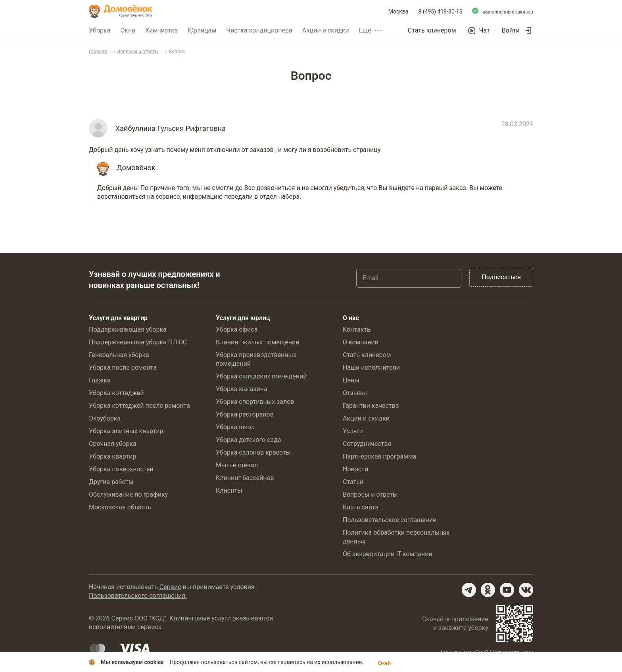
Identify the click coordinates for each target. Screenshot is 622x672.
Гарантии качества (371, 406)
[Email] (409, 278)
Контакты (357, 329)
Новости (355, 469)
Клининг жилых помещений (257, 342)
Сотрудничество (367, 444)
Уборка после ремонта (123, 368)
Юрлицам (202, 30)
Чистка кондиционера (259, 30)
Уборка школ (235, 427)
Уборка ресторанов (245, 414)
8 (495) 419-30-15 (441, 12)
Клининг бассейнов (245, 478)
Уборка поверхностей (121, 469)
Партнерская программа (380, 456)
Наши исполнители (371, 368)
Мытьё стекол (237, 465)
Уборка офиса (237, 329)
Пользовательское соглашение (390, 520)
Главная (98, 52)
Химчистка (162, 30)
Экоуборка (105, 418)
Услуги (353, 431)
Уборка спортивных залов (255, 402)
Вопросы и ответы (138, 52)
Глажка (100, 380)
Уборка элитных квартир (126, 431)
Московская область (120, 507)
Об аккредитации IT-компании (388, 554)
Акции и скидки (326, 30)
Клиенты (229, 491)
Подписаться (501, 277)
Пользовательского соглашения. (138, 596)
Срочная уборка (113, 444)
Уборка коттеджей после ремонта (139, 406)
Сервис (170, 587)
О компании (361, 342)
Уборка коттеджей (116, 393)
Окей (385, 663)
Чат (485, 31)
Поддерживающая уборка (128, 329)
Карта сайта (361, 507)
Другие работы (111, 482)
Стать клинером (432, 30)
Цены (351, 380)
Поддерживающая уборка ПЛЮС (138, 342)
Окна (128, 30)
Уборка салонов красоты (253, 452)
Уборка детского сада (249, 440)
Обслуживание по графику (128, 494)
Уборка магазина (242, 389)
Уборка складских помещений (261, 376)
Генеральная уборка (119, 355)
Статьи (353, 482)
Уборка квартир (112, 456)
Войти (511, 30)
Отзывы (355, 393)
